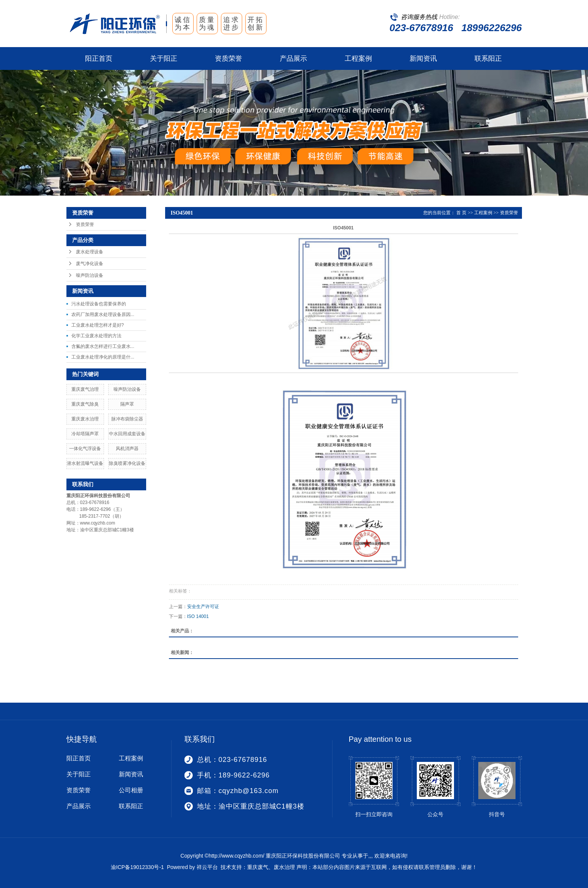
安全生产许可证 (203, 607)
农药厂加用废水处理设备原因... (103, 314)
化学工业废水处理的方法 (96, 336)
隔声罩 (127, 404)
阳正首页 (99, 58)
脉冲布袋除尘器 (127, 419)
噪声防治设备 (90, 275)
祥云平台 (207, 867)
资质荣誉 (229, 58)
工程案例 (358, 58)
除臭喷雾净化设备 (127, 463)
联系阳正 (488, 58)
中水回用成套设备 (127, 434)
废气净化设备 (90, 264)
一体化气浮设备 (85, 449)
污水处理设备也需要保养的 (99, 304)
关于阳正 (164, 58)
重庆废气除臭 (85, 404)
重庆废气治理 (85, 389)
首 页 (461, 213)
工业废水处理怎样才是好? (98, 325)
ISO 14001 (198, 616)
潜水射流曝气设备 (85, 463)
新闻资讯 (423, 58)
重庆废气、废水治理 (271, 867)
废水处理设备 (90, 252)
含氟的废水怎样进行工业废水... (103, 346)
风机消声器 (127, 449)
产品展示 (293, 58)
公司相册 (131, 790)
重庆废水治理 (85, 419)
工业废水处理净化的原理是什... (103, 357)
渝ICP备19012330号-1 (137, 867)
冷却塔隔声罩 (85, 434)
